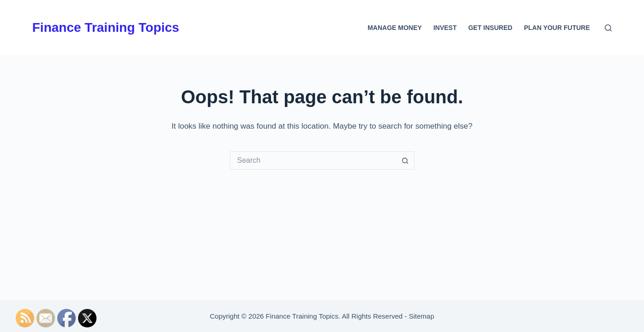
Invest (445, 28)
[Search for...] (313, 160)
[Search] (608, 28)
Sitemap (421, 316)
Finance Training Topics (106, 27)
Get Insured (490, 28)
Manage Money (394, 28)
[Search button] (405, 160)
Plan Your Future (557, 28)
